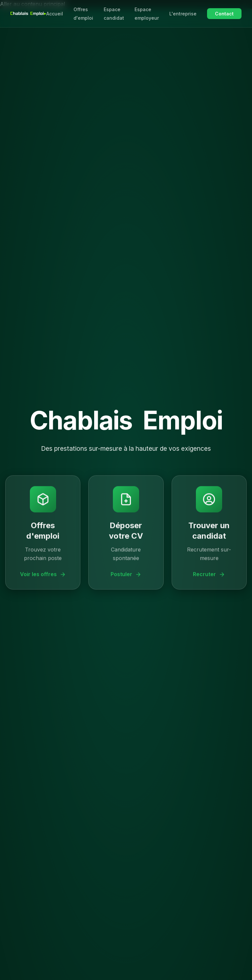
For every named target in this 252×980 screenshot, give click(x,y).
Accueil (55, 14)
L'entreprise (183, 14)
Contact (224, 14)
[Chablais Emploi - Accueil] (28, 14)
